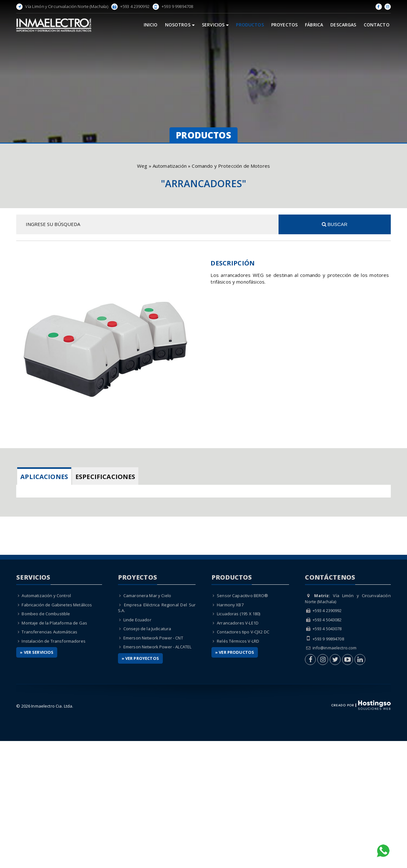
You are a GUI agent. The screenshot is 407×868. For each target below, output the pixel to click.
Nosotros (180, 25)
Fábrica (314, 25)
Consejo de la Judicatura (147, 756)
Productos (250, 25)
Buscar (335, 224)
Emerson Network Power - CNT (153, 765)
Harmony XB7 (230, 732)
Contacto (377, 25)
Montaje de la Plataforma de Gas (54, 750)
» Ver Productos (235, 780)
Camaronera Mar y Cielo (147, 723)
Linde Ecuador (137, 747)
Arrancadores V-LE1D (238, 750)
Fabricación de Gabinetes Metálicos (57, 732)
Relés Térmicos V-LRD (238, 768)
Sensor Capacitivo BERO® (242, 723)
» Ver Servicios (37, 780)
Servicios (215, 25)
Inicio (151, 25)
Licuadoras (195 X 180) (238, 741)
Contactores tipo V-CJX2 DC (243, 759)
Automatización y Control (46, 723)
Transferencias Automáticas (49, 759)
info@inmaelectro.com (335, 775)
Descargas (343, 25)
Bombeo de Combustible (46, 741)
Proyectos (284, 25)
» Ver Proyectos (140, 785)
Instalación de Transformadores (54, 768)
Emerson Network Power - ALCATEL (158, 774)
